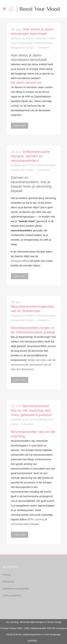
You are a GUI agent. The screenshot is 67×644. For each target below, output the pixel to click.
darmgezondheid (20, 261)
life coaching (37, 519)
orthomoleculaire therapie (25, 524)
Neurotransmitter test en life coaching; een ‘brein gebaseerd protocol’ (32, 410)
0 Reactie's (43, 48)
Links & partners (12, 595)
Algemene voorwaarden (16, 589)
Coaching (42, 420)
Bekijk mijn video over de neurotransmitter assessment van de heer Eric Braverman (33, 365)
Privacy (7, 575)
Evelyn (30, 48)
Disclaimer (8, 582)
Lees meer (20, 126)
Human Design (54, 622)
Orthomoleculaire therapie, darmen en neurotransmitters (31, 156)
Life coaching (12, 622)
